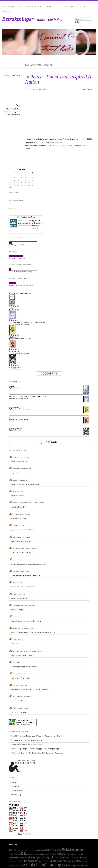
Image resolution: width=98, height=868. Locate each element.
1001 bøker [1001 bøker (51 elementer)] (14, 850)
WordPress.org (16, 795)
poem (13, 112)
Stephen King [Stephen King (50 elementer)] (68, 865)
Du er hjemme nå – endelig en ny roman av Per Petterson (30, 689)
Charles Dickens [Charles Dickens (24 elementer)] (15, 854)
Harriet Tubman (14, 351)
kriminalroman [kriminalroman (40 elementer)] (65, 858)
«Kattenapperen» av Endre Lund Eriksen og (26, 575)
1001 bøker (51, 6)
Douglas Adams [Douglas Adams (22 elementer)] (33, 854)
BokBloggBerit (20, 480)
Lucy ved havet (16, 473)
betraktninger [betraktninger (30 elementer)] (35, 850)
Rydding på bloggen (17, 610)
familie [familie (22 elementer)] (54, 854)
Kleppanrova (19, 594)
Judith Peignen (16, 369)
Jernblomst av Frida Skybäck (20, 678)
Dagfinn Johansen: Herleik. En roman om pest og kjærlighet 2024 (33, 632)
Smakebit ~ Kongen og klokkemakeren (29, 740)
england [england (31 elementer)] (48, 854)
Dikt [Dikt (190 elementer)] (24, 854)
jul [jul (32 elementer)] (41, 858)
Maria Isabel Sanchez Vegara (21, 339)
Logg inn (14, 782)
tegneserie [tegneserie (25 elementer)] (85, 866)
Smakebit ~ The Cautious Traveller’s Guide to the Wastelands (42, 753)
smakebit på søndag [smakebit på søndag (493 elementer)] (43, 865)
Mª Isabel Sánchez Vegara (20, 324)
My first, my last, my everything (28, 651)
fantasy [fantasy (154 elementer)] (61, 854)
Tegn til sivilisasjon (17, 496)
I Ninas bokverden (21, 571)
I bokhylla (18, 560)
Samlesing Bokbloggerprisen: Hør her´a (24, 667)
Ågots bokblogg (21, 708)
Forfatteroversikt (34, 6)
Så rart (16, 663)
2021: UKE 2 (15, 644)
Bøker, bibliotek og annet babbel (29, 503)
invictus (12, 109)
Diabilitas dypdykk (22, 514)
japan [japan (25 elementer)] (38, 858)
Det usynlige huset (15, 367)
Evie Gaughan (15, 310)
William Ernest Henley (13, 115)
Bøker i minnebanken (12, 6)
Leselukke (18, 617)
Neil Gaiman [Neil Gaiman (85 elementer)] (30, 861)
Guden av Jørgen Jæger (51, 749)
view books (39, 231)
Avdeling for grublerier (18, 701)
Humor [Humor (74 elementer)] (32, 857)
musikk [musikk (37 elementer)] (19, 861)
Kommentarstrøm (17, 790)
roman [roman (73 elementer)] (79, 861)
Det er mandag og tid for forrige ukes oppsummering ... (29, 564)
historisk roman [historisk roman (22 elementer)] (22, 858)
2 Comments (89, 89)
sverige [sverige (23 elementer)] (78, 866)
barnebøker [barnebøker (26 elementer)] (25, 850)
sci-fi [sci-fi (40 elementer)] (85, 861)
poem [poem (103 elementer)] (53, 861)
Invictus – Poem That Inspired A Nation (58, 79)
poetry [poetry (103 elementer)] (61, 861)
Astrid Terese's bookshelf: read (20, 293)
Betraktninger (18, 19)
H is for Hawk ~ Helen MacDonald (22, 587)
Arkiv (83, 6)
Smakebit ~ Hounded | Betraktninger (23, 736)
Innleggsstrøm (16, 786)
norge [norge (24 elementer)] (40, 861)
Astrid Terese (23, 221)
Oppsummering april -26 (19, 461)
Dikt (47, 89)
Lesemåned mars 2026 (19, 507)
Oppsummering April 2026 (20, 598)
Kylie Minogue (13, 337)
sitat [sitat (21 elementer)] (22, 866)
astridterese (38, 89)
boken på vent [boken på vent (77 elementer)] (53, 850)
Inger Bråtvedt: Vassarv (19, 712)
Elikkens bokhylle (22, 537)
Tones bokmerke (20, 685)
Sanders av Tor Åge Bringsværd (22, 553)
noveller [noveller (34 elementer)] (46, 861)
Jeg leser (17, 583)
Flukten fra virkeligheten (25, 548)
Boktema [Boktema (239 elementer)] (69, 850)
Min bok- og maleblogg (24, 628)
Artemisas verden (21, 457)
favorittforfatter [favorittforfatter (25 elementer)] (72, 854)
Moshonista (18, 640)
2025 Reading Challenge (26, 217)
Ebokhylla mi (19, 526)
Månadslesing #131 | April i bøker (22, 655)
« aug (10, 187)
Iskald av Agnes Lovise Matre (32, 745)
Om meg (7, 11)
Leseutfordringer (68, 6)
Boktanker (18, 491)
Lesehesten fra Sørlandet (25, 606)
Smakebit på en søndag (19, 518)
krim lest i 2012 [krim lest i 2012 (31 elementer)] (78, 858)
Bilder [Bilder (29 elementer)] (43, 850)
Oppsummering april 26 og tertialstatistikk (25, 484)
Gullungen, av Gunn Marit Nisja (21, 541)
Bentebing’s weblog (22, 469)
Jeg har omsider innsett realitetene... (23, 530)
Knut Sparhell (15, 745)
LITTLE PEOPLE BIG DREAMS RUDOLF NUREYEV (27, 322)
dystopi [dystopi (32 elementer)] (41, 854)
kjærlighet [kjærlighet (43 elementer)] (47, 858)
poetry (18, 112)
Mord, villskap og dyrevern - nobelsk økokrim (26, 621)
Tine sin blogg (20, 674)
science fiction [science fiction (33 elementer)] (15, 866)
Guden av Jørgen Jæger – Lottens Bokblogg (26, 749)
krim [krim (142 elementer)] (55, 857)
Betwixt (11, 308)
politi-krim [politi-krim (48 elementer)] (70, 861)
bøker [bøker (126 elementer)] (80, 850)
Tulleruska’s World (22, 697)
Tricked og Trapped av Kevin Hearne (50, 736)
